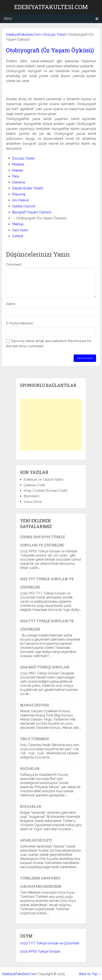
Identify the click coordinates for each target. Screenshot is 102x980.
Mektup (18, 224)
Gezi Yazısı (20, 230)
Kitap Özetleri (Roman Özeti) (45, 491)
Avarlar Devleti (36, 840)
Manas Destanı (35, 705)
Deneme (19, 182)
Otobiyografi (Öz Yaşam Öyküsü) (50, 50)
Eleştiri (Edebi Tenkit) (28, 188)
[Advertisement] (51, 425)
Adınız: (11, 304)
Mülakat (18, 164)
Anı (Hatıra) (20, 200)
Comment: (14, 265)
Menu (8, 19)
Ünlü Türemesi (34, 739)
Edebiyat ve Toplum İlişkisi (44, 479)
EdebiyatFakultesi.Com (51, 7)
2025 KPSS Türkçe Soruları (40, 951)
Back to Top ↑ (89, 974)
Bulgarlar (31, 806)
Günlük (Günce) (24, 206)
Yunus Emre (33, 502)
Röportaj (19, 194)
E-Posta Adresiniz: (20, 323)
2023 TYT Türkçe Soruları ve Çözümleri (50, 943)
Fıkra (16, 176)
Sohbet (18, 236)
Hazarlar (30, 768)
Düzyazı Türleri (54, 35)
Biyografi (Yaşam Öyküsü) (32, 212)
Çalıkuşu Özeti (34, 485)
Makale (18, 170)
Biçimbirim (32, 496)
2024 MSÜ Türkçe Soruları (45, 667)
